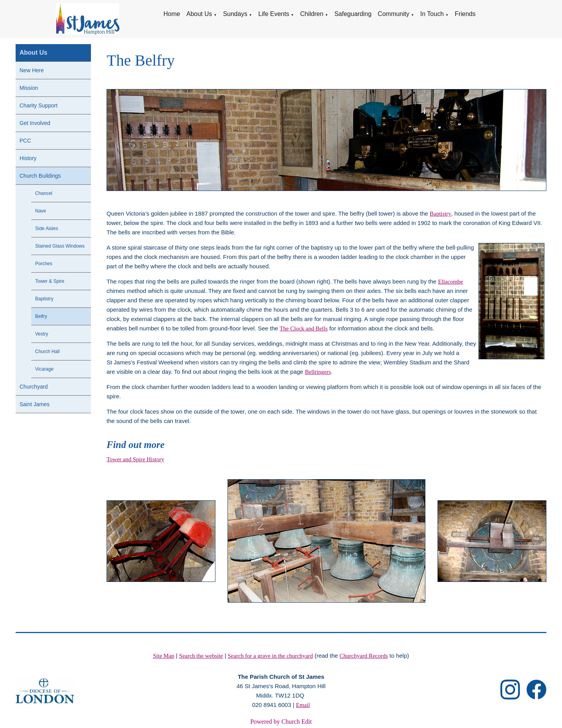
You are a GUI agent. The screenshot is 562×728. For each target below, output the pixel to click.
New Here (32, 70)
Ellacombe (451, 282)
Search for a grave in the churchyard (270, 656)
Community (394, 14)
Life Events (274, 14)
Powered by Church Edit (281, 722)
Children (312, 14)
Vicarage (44, 369)
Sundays (235, 14)
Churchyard (34, 387)
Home (172, 14)
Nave (41, 211)
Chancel (44, 193)
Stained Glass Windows (60, 246)
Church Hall (47, 352)
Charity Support (38, 105)
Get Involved (35, 123)
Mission (29, 88)
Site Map (164, 656)
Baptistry (44, 299)
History (28, 158)
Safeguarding (353, 14)
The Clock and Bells (304, 328)
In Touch (432, 14)
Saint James (35, 404)
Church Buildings (40, 176)
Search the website (201, 656)
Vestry (42, 334)
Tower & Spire (50, 281)
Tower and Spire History (135, 459)
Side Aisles (47, 228)
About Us (199, 14)
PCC (25, 141)
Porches (44, 264)
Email (303, 705)
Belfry (41, 316)
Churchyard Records (364, 656)
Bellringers (318, 372)
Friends (465, 14)
